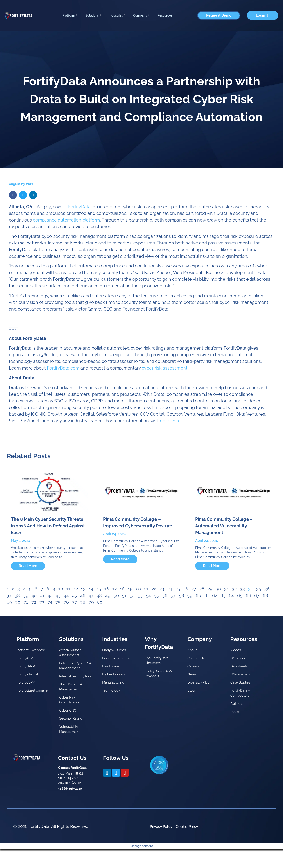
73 (42, 602)
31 (226, 589)
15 (99, 589)
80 (100, 602)
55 (157, 595)
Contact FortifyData (72, 786)
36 (267, 589)
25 (178, 589)
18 (122, 589)
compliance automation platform (66, 220)
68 (265, 595)
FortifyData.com (63, 368)
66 (248, 595)
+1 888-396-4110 (70, 807)
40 (34, 595)
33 (242, 589)
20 (138, 589)
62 (215, 595)
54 (148, 595)
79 (91, 602)
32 (234, 589)
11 (68, 589)
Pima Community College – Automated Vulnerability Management (224, 526)
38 (17, 595)
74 (50, 602)
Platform (70, 16)
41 (42, 595)
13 (83, 589)
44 (66, 595)
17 (115, 589)
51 (124, 595)
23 (162, 589)
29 (210, 589)
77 (75, 602)
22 (154, 589)
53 (140, 595)
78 (83, 602)
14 (91, 589)
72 (34, 602)
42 (50, 595)
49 (108, 595)
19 (130, 589)
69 (9, 602)
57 (173, 595)
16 (107, 589)
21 (146, 589)
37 (9, 595)
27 (194, 589)
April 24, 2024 (115, 534)
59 (190, 595)
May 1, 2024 (21, 541)
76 (66, 602)
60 (198, 595)
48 (99, 595)
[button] (13, 195)
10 (61, 589)
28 (202, 589)
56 (165, 595)
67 (257, 595)
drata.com (170, 421)
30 (218, 589)
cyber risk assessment (165, 368)
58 (181, 595)
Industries (117, 16)
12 (76, 589)
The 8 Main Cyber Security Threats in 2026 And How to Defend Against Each (48, 526)
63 (223, 595)
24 (170, 589)
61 (207, 595)
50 (116, 595)
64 (231, 595)
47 (91, 595)
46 (83, 595)
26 (186, 589)
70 (18, 602)
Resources (166, 16)
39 (26, 595)
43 (58, 595)
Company (141, 16)
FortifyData (79, 207)
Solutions (93, 16)
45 (75, 595)
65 (240, 595)
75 (58, 602)
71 (26, 602)
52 (132, 595)
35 (259, 589)
